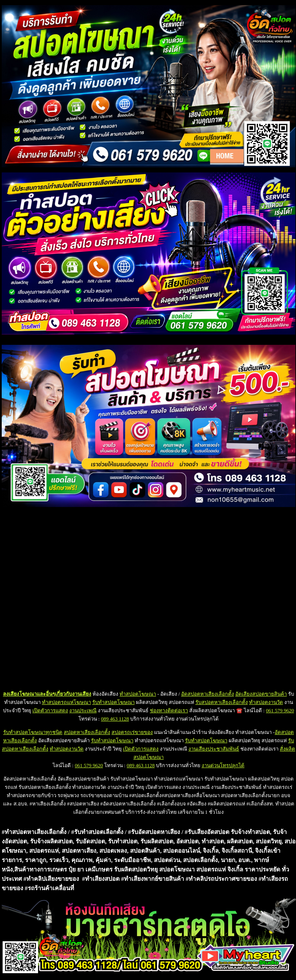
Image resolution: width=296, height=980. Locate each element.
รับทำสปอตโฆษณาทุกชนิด (33, 732)
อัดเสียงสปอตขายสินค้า (261, 694)
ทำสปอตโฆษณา (138, 694)
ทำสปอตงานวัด (266, 702)
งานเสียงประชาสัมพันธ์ (214, 749)
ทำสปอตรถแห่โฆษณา (66, 702)
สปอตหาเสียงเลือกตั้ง (87, 732)
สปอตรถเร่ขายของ (132, 732)
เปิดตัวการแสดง (50, 711)
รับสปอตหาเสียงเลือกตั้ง (222, 702)
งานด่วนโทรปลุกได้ (223, 765)
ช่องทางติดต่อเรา (169, 711)
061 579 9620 (280, 711)
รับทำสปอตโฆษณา (113, 702)
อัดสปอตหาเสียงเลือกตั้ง (208, 694)
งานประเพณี (83, 711)
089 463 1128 (115, 719)
